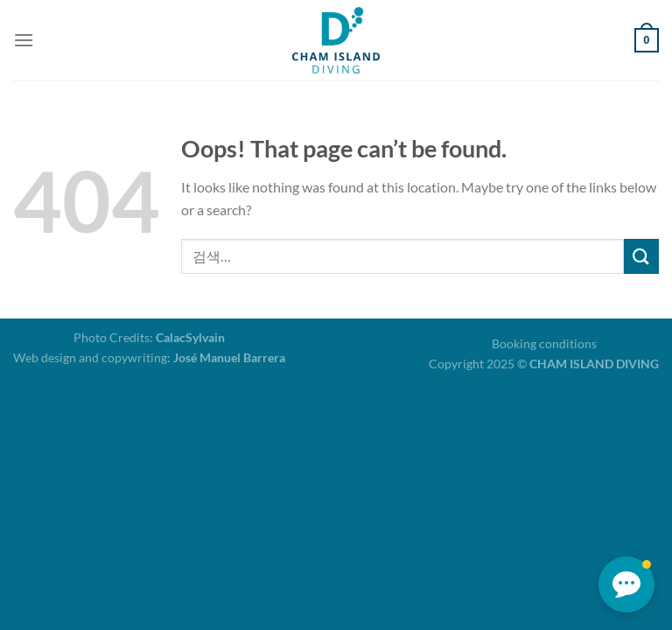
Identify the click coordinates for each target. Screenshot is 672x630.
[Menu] (24, 40)
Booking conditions (544, 343)
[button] (626, 584)
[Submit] (641, 256)
